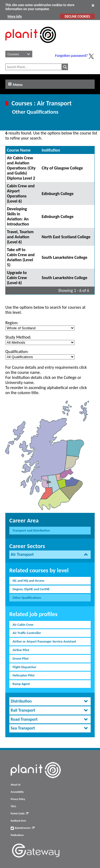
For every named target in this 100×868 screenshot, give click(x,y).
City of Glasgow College (62, 168)
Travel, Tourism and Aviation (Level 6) (20, 237)
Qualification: (17, 352)
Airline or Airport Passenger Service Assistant (44, 641)
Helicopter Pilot (23, 675)
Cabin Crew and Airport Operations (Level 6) (21, 193)
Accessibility (17, 792)
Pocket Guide (20, 814)
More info (15, 16)
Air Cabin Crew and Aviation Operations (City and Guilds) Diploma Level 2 (21, 168)
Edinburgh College (58, 194)
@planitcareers (23, 828)
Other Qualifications (27, 598)
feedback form (18, 821)
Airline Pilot (21, 650)
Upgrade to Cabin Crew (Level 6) (17, 278)
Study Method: (18, 337)
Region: (12, 323)
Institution (51, 150)
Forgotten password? (71, 56)
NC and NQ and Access (28, 580)
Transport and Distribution (31, 530)
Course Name (19, 150)
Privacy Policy (18, 799)
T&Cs (13, 806)
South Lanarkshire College (64, 257)
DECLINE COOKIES (77, 16)
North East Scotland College (66, 237)
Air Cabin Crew (23, 625)
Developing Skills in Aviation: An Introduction (18, 216)
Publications (17, 835)
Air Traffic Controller (27, 633)
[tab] (50, 555)
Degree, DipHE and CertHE (31, 589)
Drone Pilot (21, 658)
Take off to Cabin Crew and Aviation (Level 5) (21, 257)
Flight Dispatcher (24, 667)
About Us (16, 785)
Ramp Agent (21, 684)
